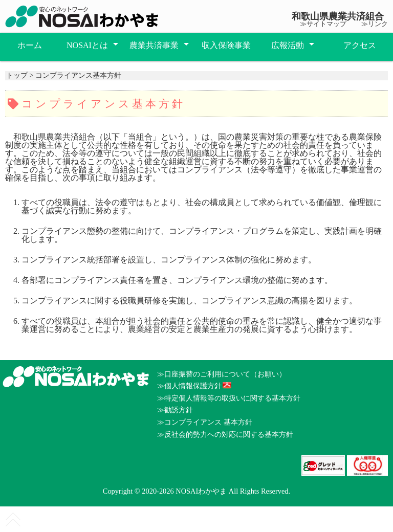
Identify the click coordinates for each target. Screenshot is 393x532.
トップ (17, 75)
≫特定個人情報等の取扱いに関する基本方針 (229, 398)
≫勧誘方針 (175, 410)
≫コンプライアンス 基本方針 (205, 422)
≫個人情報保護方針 (189, 386)
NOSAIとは (87, 45)
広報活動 (288, 45)
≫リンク (375, 24)
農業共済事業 (154, 45)
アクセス (360, 45)
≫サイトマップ (323, 24)
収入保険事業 (226, 45)
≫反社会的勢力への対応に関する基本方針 (225, 434)
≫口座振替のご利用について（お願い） (222, 374)
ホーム (30, 45)
